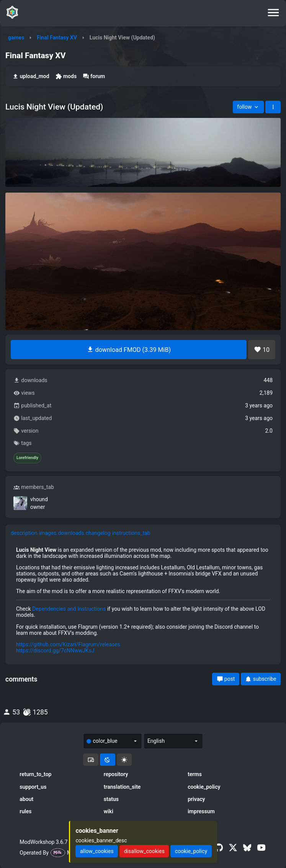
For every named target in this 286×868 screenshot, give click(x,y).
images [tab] (48, 533)
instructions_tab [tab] (131, 533)
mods (66, 76)
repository (116, 774)
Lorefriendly (27, 458)
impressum (201, 811)
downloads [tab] (71, 533)
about (26, 799)
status (111, 799)
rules (25, 811)
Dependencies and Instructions (69, 609)
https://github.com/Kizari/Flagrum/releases (68, 644)
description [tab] (24, 533)
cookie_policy (204, 787)
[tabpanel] (143, 600)
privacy (196, 799)
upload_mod (31, 76)
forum (94, 76)
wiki (109, 811)
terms (195, 774)
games (16, 38)
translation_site (122, 787)
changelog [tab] (98, 533)
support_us (33, 787)
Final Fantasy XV (57, 38)
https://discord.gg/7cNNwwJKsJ (55, 651)
